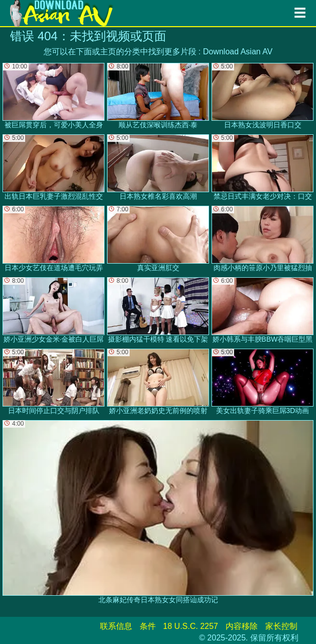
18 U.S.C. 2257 (191, 626)
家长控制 (281, 626)
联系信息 (116, 626)
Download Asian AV (238, 52)
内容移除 (242, 626)
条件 (148, 626)
